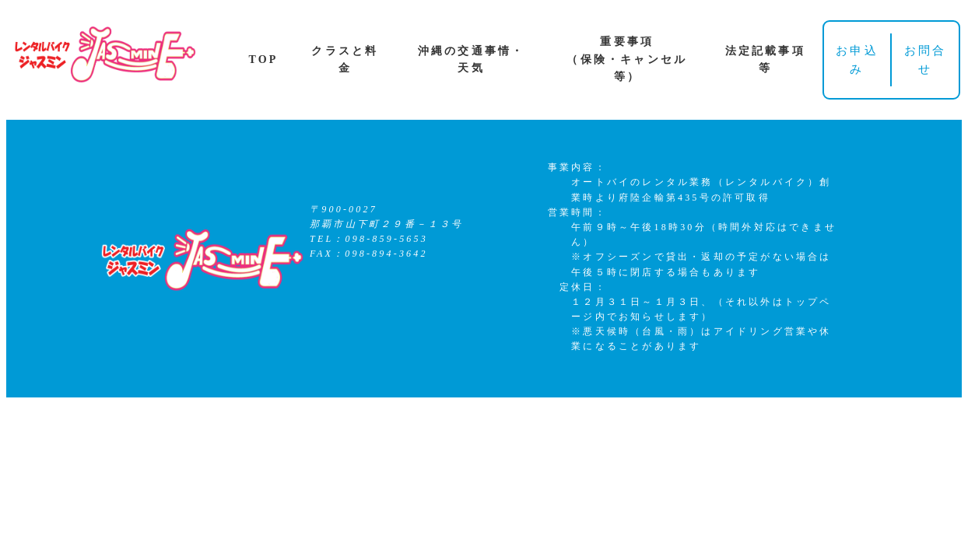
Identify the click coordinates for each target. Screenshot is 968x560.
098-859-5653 (387, 239)
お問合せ (926, 60)
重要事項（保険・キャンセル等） (627, 59)
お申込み (857, 60)
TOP (263, 59)
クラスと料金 (345, 59)
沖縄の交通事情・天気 (472, 59)
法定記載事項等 (765, 59)
